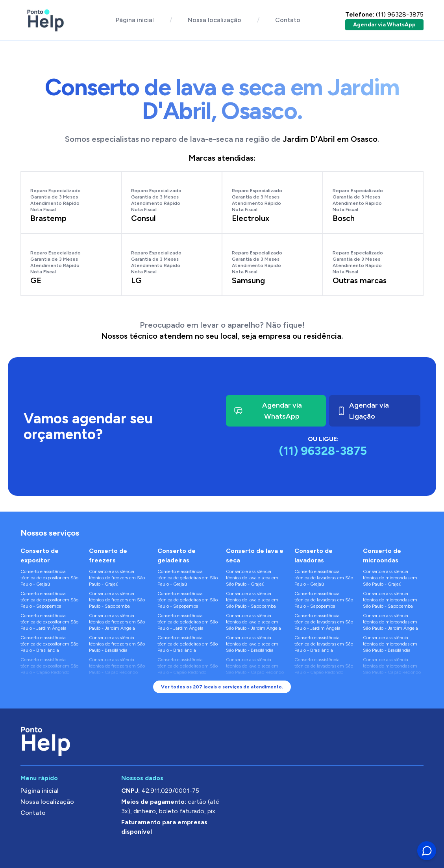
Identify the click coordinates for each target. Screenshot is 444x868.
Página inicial (135, 20)
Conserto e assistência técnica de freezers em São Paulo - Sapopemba (117, 600)
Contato (288, 20)
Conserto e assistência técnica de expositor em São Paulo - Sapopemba (49, 600)
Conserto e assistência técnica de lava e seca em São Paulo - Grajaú (252, 578)
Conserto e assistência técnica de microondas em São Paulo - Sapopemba (390, 600)
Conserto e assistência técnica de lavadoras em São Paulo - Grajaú (324, 578)
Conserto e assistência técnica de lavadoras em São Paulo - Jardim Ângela (324, 622)
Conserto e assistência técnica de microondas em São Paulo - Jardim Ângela (390, 622)
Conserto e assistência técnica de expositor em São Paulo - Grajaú (49, 578)
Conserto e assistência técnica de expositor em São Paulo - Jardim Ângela (49, 622)
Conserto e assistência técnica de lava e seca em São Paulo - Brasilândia (252, 644)
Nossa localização (215, 20)
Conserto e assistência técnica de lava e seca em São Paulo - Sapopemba (252, 600)
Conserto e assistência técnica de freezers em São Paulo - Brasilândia (117, 644)
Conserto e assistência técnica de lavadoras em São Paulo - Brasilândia (324, 644)
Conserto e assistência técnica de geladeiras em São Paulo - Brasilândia (188, 644)
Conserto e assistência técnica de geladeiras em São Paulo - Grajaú (188, 578)
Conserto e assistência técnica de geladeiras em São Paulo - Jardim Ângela (188, 622)
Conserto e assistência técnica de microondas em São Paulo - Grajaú (390, 578)
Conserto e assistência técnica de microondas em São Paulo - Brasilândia (390, 644)
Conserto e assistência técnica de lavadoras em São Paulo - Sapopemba (324, 600)
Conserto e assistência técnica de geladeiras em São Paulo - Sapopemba (188, 600)
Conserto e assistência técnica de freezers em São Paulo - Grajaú (117, 578)
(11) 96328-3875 (384, 14)
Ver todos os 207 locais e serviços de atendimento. (222, 687)
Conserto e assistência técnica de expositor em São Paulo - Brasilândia (49, 644)
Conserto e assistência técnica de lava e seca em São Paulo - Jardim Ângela (253, 622)
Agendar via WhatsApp (384, 25)
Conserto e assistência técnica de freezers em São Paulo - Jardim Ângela (117, 622)
